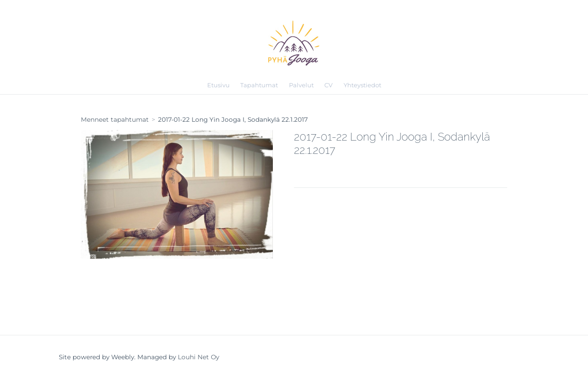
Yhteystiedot (362, 85)
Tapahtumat (259, 85)
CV (328, 85)
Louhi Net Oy (198, 357)
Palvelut (301, 85)
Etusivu (218, 85)
